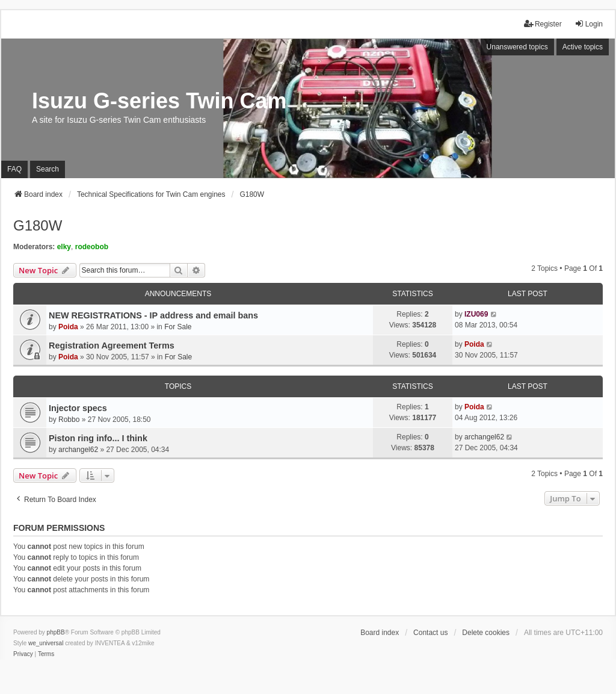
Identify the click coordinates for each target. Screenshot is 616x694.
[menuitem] (23, 654)
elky (64, 247)
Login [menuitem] (589, 24)
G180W (38, 225)
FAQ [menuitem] (14, 169)
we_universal (46, 643)
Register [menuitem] (543, 24)
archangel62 (78, 450)
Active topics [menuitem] (583, 47)
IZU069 (476, 314)
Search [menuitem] (48, 169)
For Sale (178, 327)
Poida (68, 327)
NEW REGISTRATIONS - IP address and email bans (153, 315)
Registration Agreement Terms (112, 345)
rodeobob (92, 247)
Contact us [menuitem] (430, 633)
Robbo (69, 420)
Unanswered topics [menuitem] (517, 47)
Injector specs (78, 408)
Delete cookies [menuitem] (486, 633)
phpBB (56, 632)
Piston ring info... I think (98, 438)
